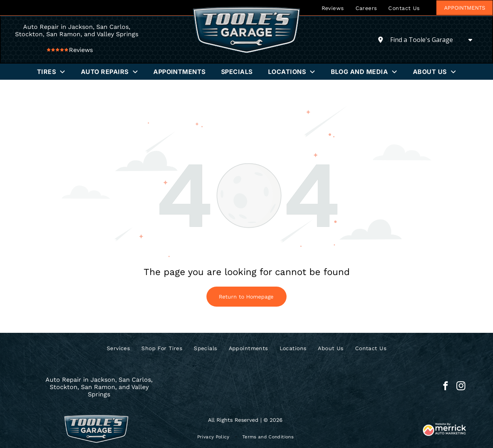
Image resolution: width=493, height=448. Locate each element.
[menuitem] (333, 8)
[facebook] (445, 387)
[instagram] (461, 387)
